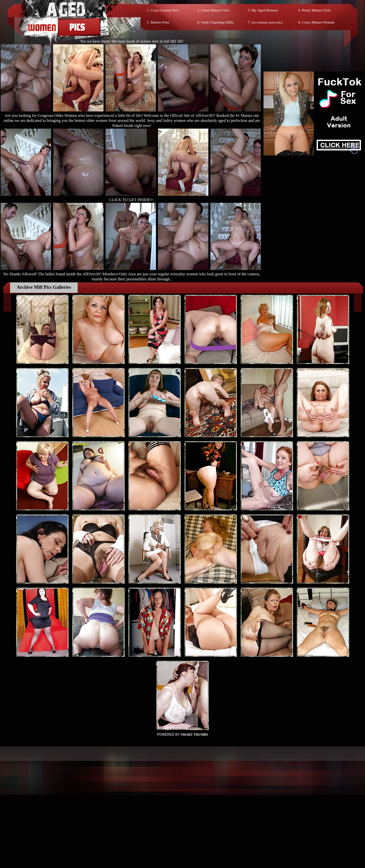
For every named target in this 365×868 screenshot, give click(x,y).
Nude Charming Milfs (217, 22)
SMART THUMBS (194, 735)
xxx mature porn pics (267, 22)
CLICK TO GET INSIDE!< (132, 200)
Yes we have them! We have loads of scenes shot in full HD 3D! (132, 41)
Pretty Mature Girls (316, 10)
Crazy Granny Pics (165, 10)
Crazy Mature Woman (318, 22)
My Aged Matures (265, 10)
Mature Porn (160, 22)
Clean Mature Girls (215, 10)
